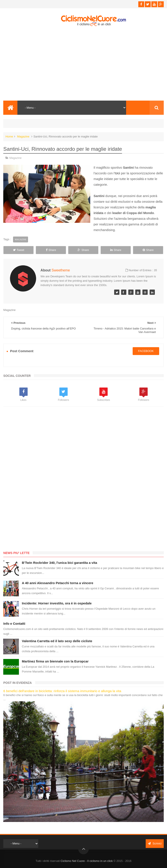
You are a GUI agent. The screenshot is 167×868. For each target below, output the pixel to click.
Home (9, 136)
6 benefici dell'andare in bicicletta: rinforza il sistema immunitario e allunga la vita (62, 691)
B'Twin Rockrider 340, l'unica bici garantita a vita (60, 563)
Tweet (19, 250)
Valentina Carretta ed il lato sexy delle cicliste (57, 641)
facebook (146, 351)
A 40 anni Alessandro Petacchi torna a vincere (58, 583)
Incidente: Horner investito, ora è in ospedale (57, 603)
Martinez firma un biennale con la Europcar (55, 661)
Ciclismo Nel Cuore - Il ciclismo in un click (87, 861)
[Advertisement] (83, 63)
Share (51, 250)
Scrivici (155, 843)
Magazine (23, 136)
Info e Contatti (14, 624)
